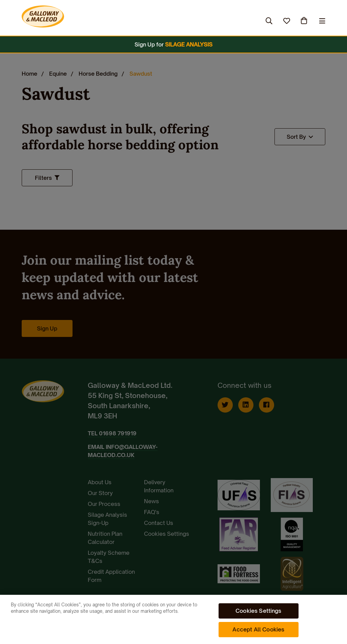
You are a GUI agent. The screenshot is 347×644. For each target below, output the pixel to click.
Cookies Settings (259, 611)
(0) (305, 21)
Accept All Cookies (258, 629)
